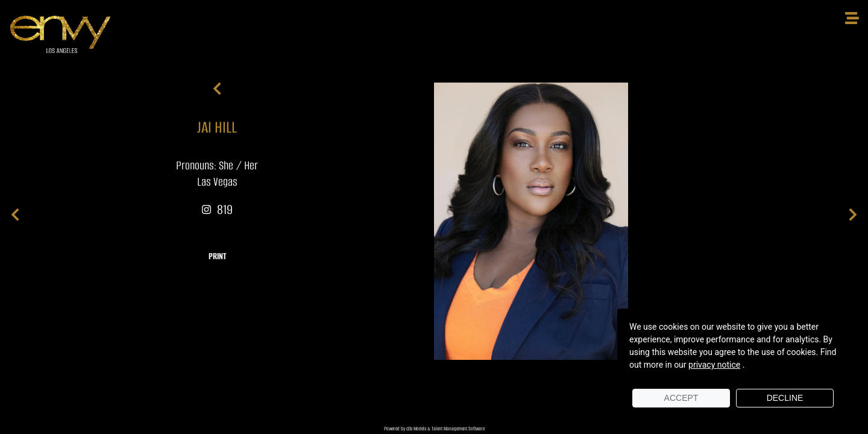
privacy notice (714, 365)
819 (217, 209)
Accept (681, 398)
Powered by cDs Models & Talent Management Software (434, 429)
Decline (785, 398)
